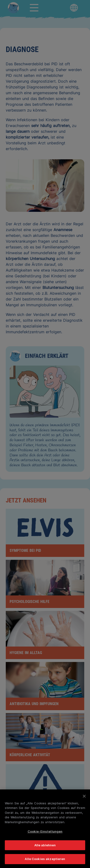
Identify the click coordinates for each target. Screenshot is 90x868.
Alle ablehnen (45, 845)
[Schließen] (84, 796)
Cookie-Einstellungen (45, 831)
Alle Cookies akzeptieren (45, 859)
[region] (45, 829)
